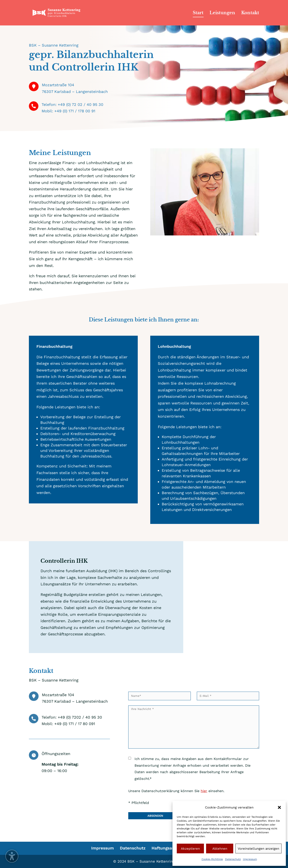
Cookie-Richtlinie (212, 859)
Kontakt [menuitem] (250, 13)
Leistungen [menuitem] (222, 13)
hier (204, 791)
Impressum (250, 859)
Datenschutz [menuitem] (133, 848)
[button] (279, 807)
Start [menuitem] (198, 13)
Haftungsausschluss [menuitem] (172, 848)
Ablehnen (220, 849)
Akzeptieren (190, 849)
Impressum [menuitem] (103, 848)
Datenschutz (233, 859)
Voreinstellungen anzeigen (258, 849)
